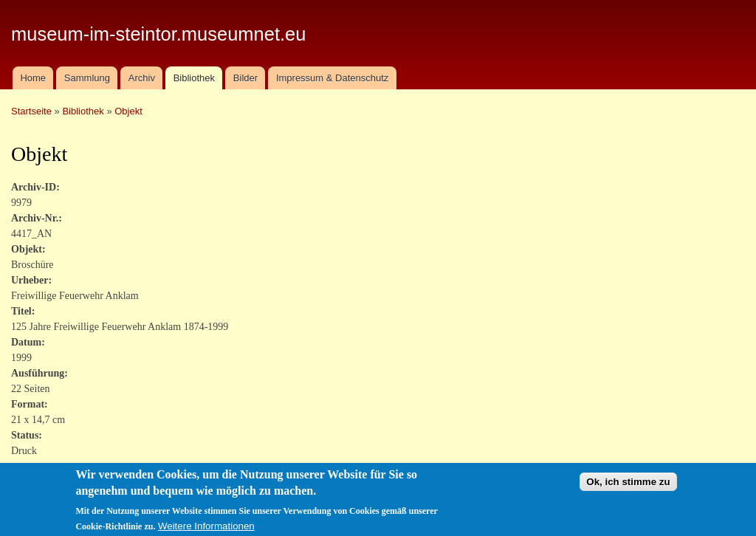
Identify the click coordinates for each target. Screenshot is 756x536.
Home (33, 78)
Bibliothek (194, 78)
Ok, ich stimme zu (628, 487)
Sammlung (87, 78)
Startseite (31, 111)
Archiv (142, 78)
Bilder (245, 78)
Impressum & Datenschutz (332, 78)
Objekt (128, 111)
